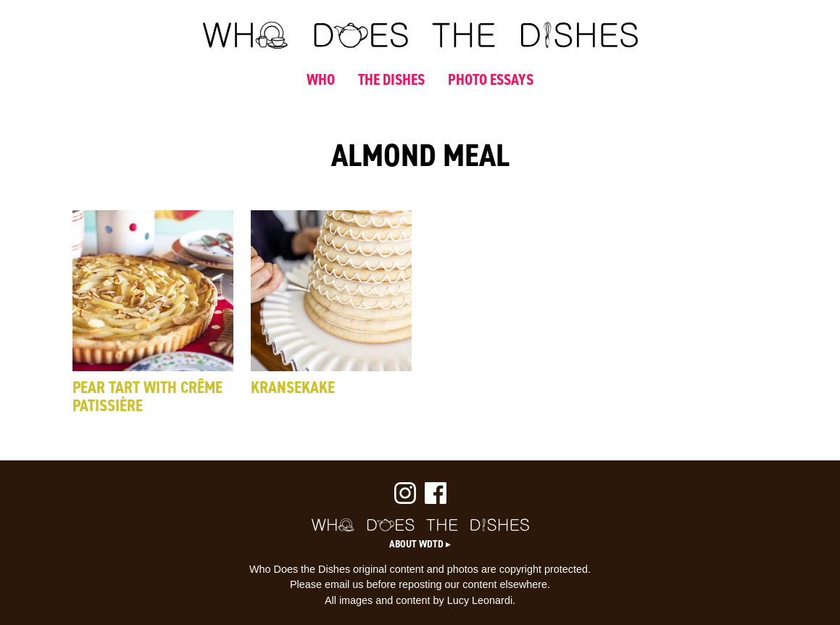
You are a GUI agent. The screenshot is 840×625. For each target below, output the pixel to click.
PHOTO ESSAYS (491, 80)
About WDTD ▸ (420, 544)
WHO (321, 80)
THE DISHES (391, 80)
